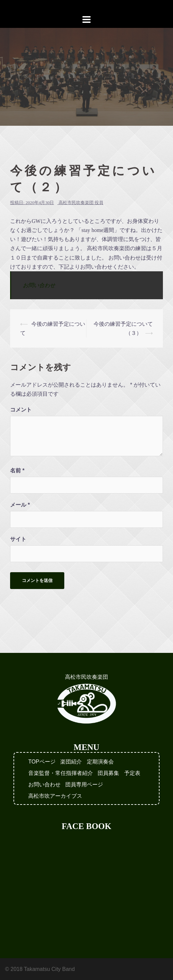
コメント (21, 410)
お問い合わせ (39, 285)
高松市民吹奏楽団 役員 (81, 203)
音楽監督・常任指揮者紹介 (61, 773)
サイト (18, 539)
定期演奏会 (100, 762)
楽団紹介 (71, 762)
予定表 (132, 773)
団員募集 (108, 773)
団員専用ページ (84, 785)
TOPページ (42, 762)
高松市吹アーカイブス (55, 796)
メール (20, 505)
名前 (17, 471)
